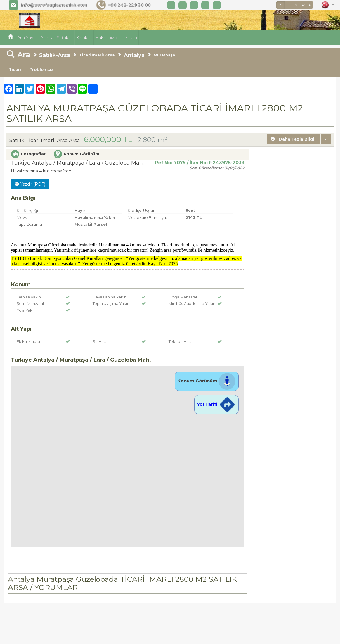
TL (290, 5)
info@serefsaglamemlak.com (54, 5)
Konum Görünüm (207, 381)
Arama (47, 38)
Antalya (134, 55)
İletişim (130, 38)
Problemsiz (42, 70)
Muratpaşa (164, 55)
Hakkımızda (107, 38)
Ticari (15, 70)
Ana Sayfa (27, 38)
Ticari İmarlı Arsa (97, 55)
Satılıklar (65, 38)
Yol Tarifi (216, 404)
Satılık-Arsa (54, 55)
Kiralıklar (84, 38)
